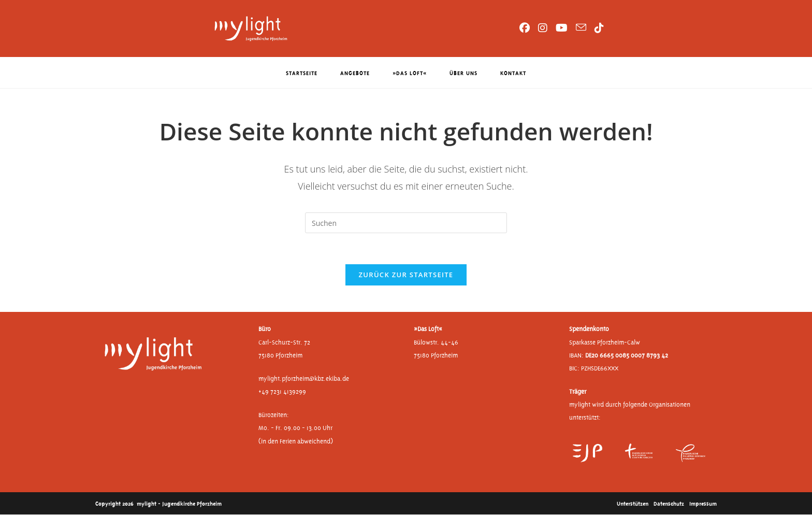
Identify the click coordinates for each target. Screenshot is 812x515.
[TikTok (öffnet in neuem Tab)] (599, 28)
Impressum (703, 503)
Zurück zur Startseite (406, 275)
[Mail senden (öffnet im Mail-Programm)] (581, 27)
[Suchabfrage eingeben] (406, 223)
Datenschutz (669, 503)
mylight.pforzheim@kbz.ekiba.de (304, 379)
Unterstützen (633, 503)
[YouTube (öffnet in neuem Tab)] (562, 28)
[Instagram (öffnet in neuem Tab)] (543, 28)
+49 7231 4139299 (282, 392)
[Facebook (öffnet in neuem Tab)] (525, 28)
